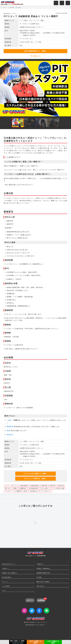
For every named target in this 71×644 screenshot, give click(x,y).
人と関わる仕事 (59, 488)
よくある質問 (6, 586)
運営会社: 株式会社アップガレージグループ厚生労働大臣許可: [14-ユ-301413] (36, 622)
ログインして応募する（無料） (35, 479)
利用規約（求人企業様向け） (10, 573)
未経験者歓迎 (35, 486)
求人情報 (39, 577)
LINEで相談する (53, 642)
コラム (4, 591)
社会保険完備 (33, 488)
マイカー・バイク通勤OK (13, 491)
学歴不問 (61, 486)
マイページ (5, 582)
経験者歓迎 (24, 486)
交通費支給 (23, 488)
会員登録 (42, 600)
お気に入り (37, 56)
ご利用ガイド (6, 568)
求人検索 (12, 8)
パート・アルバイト (12, 486)
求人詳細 (18, 8)
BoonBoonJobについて (9, 564)
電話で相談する (18, 642)
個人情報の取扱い (7, 577)
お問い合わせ (40, 586)
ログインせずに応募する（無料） (35, 474)
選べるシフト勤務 (11, 488)
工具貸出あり (34, 491)
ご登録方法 (40, 564)
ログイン (30, 600)
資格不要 (44, 486)
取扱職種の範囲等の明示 (43, 573)
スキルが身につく (46, 488)
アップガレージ (46, 491)
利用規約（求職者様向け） (44, 568)
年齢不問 (53, 486)
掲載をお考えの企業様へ (43, 582)
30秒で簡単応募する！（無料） (35, 51)
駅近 (26, 491)
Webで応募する (35, 642)
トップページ (4, 8)
